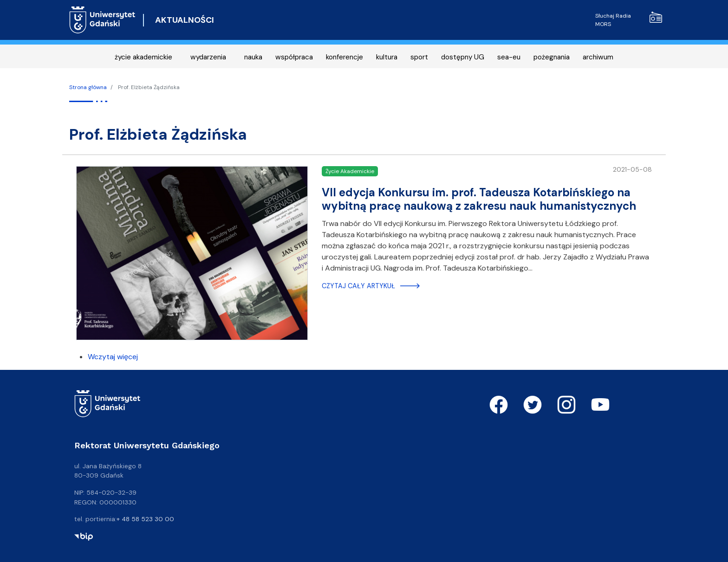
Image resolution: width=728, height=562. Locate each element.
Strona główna (88, 87)
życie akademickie (143, 57)
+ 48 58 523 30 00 (145, 519)
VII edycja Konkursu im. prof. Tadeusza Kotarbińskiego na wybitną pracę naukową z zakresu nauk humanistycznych (479, 199)
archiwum (598, 57)
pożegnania (552, 57)
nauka (253, 57)
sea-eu (509, 57)
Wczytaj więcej (113, 357)
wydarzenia (208, 57)
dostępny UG (463, 57)
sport (419, 57)
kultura (387, 57)
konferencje (344, 57)
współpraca (294, 57)
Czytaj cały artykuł (358, 286)
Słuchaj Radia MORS (629, 20)
